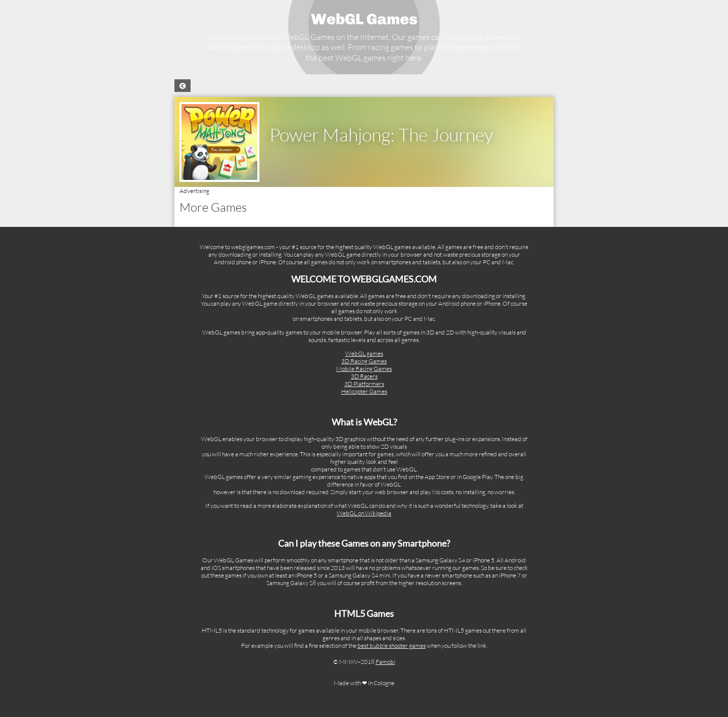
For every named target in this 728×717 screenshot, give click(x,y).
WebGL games (364, 353)
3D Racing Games (364, 361)
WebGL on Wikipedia (364, 513)
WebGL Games (364, 19)
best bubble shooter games (392, 646)
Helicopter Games (364, 391)
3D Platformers (364, 384)
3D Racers (364, 376)
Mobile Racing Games (364, 369)
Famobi (385, 662)
